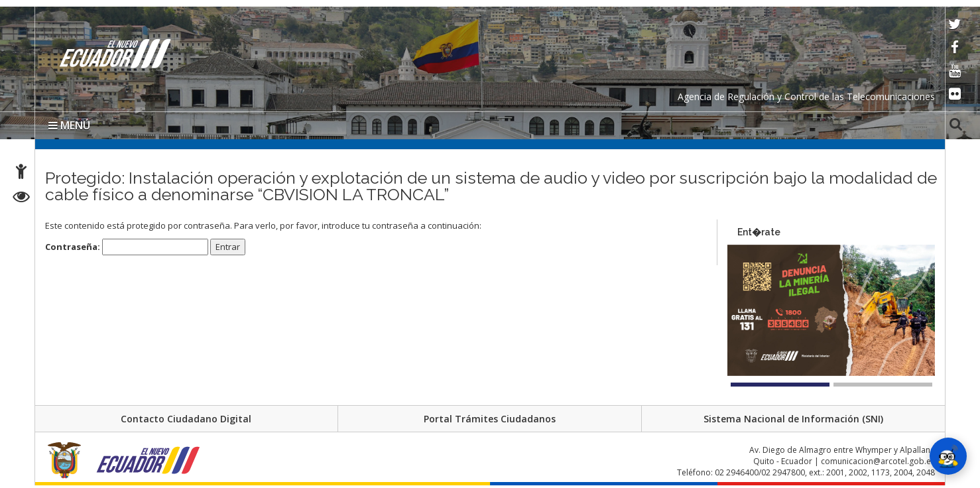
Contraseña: (127, 247)
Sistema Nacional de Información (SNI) (793, 419)
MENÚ (69, 125)
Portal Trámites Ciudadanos (490, 419)
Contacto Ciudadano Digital (186, 419)
